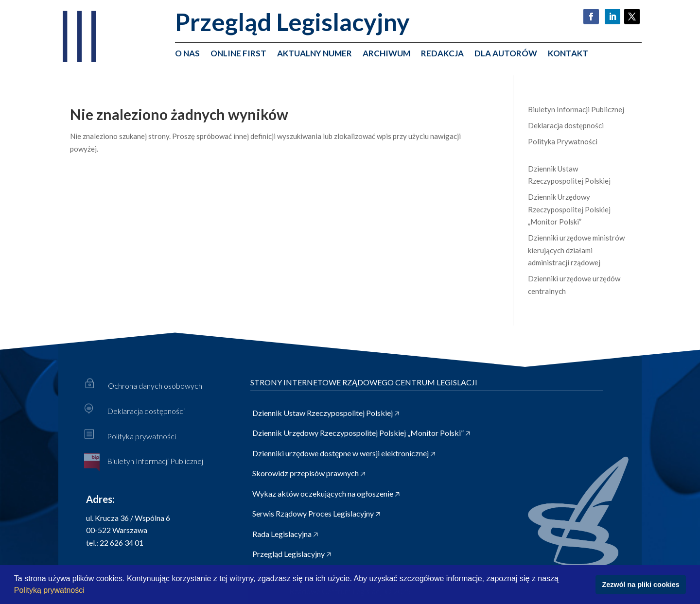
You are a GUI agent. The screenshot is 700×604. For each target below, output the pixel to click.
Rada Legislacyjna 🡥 (285, 534)
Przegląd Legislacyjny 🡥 (292, 554)
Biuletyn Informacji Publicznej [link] (576, 109)
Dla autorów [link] (506, 54)
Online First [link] (238, 54)
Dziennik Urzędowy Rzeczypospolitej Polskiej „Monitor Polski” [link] (569, 209)
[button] (88, 591)
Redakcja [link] (442, 54)
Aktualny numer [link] (315, 54)
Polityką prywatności (50, 590)
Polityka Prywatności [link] (563, 141)
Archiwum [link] (386, 54)
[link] (78, 60)
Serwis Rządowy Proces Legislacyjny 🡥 (316, 513)
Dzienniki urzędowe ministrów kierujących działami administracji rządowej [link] (576, 250)
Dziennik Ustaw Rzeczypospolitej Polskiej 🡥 (326, 413)
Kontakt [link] (568, 54)
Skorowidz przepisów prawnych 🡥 (309, 473)
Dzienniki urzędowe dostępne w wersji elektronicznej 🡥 (344, 453)
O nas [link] (187, 54)
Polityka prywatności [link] (141, 436)
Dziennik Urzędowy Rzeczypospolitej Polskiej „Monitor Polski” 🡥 (361, 433)
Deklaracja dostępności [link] (566, 125)
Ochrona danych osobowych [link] (155, 386)
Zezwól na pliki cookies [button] (641, 585)
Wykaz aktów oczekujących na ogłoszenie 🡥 (326, 493)
